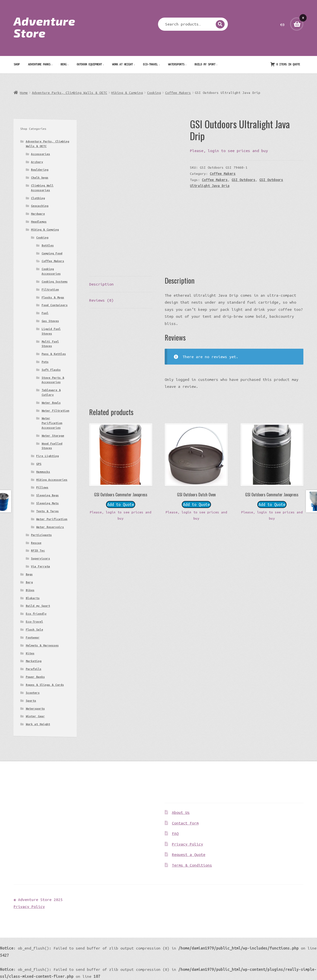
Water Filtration (55, 411)
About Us (181, 812)
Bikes (30, 590)
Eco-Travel (150, 64)
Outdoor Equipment (89, 64)
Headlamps (39, 222)
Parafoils (34, 669)
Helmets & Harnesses (42, 645)
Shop (17, 64)
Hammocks (43, 472)
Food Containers (55, 305)
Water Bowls (51, 403)
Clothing (38, 198)
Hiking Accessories (52, 480)
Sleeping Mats (47, 503)
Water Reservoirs (50, 527)
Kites (30, 653)
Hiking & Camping (127, 93)
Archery (37, 162)
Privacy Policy (187, 844)
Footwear (33, 637)
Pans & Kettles (54, 354)
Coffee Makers (178, 93)
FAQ (175, 833)
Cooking (154, 93)
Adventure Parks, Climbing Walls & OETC (70, 93)
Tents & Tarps (47, 511)
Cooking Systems (55, 281)
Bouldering (40, 170)
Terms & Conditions (192, 865)
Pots (45, 362)
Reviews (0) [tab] (101, 300)
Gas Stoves (50, 321)
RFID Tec (38, 550)
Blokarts (33, 598)
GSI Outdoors (243, 180)
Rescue (36, 543)
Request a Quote (189, 854)
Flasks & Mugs (53, 297)
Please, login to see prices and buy (229, 151)
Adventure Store (44, 27)
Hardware (38, 214)
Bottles (48, 245)
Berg (63, 64)
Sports (31, 701)
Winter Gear (35, 716)
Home (24, 93)
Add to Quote (121, 504)
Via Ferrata (40, 566)
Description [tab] (101, 284)
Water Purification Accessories (52, 423)
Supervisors (40, 558)
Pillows (42, 487)
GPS (39, 464)
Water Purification (52, 519)
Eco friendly (36, 614)
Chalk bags (40, 177)
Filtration (50, 289)
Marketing (34, 661)
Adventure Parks (39, 64)
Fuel (45, 313)
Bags (29, 574)
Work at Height (122, 64)
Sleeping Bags (47, 495)
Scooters (33, 693)
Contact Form (185, 823)
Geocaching (40, 206)
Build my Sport (205, 64)
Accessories (40, 154)
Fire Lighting (47, 456)
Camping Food (52, 253)
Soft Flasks (51, 370)
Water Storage (53, 436)
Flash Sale (34, 629)
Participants (41, 535)
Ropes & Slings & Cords (45, 685)
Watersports (176, 64)
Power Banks (35, 677)
